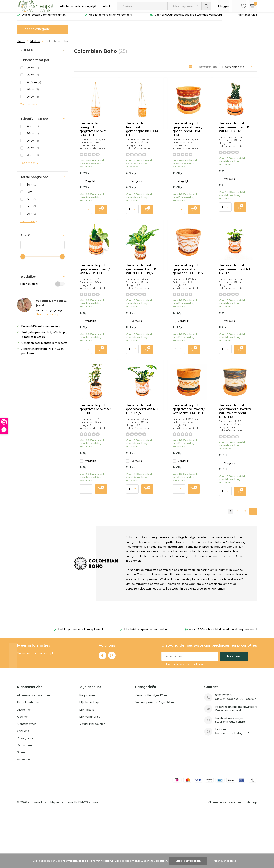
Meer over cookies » (226, 861)
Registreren (87, 750)
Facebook (102, 709)
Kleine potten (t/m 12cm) (151, 750)
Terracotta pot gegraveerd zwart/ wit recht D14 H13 (135, 478)
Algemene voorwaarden (33, 750)
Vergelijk (123, 128)
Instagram (112, 709)
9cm (32, 216)
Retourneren (25, 800)
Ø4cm (33, 71)
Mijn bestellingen (90, 757)
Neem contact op (47, 317)
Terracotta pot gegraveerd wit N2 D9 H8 (137, 399)
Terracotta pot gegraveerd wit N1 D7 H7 (230, 321)
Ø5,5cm (34, 85)
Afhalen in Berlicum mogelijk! (78, 6)
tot (41, 248)
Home (21, 44)
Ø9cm (33, 158)
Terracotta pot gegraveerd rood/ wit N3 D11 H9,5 (229, 245)
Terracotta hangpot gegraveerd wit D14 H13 (136, 91)
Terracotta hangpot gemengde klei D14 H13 (228, 91)
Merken (35, 44)
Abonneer (234, 711)
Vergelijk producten (92, 778)
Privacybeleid (26, 793)
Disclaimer (24, 764)
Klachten (23, 771)
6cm (32, 195)
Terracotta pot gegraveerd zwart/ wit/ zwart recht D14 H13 (228, 478)
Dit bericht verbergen (188, 861)
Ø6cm (33, 92)
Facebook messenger (229, 773)
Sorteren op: (208, 70)
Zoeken (207, 6)
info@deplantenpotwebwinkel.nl (236, 762)
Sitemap (23, 807)
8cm (32, 209)
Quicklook (112, 143)
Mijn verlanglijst (90, 771)
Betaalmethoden (28, 757)
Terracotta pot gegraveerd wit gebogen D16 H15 (136, 323)
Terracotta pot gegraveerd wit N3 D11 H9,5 (228, 400)
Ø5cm (33, 78)
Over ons (23, 786)
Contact (105, 6)
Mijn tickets (87, 764)
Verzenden (24, 814)
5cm (32, 188)
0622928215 (223, 750)
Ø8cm (33, 151)
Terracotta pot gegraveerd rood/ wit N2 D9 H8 (136, 245)
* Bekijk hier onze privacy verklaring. (182, 719)
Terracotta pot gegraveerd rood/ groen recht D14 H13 (136, 167)
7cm (32, 202)
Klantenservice (247, 18)
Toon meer (28, 107)
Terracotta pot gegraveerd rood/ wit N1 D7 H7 (229, 167)
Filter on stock (42, 287)
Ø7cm (33, 100)
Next (253, 566)
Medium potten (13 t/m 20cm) (155, 757)
